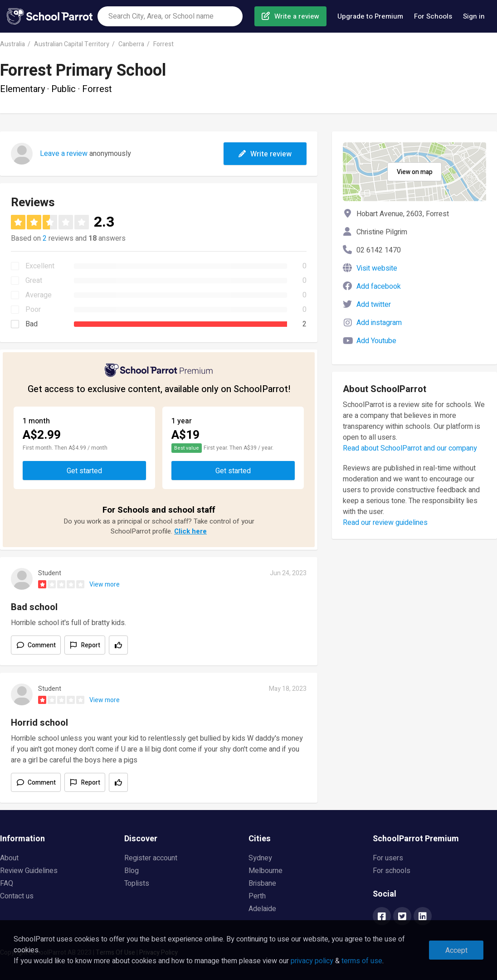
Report (91, 645)
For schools (392, 871)
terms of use (362, 961)
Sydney (260, 858)
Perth (257, 896)
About (9, 858)
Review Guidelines (29, 871)
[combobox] (170, 16)
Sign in (474, 16)
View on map (415, 172)
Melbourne (266, 871)
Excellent (40, 266)
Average (39, 295)
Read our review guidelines (385, 523)
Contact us (17, 896)
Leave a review (64, 154)
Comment (42, 645)
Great (34, 281)
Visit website (377, 268)
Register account (151, 858)
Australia (12, 44)
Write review (265, 154)
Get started (84, 471)
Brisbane (262, 883)
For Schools (433, 16)
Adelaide (262, 909)
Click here (190, 531)
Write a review (297, 16)
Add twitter (374, 305)
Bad (32, 324)
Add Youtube (376, 341)
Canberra (131, 44)
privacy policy (312, 961)
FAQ (7, 883)
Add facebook (379, 286)
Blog (132, 871)
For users (388, 858)
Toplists (137, 883)
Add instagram (379, 323)
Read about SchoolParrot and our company (410, 448)
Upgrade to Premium (370, 16)
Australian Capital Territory (72, 44)
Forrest (163, 44)
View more (105, 585)
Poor (33, 310)
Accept (456, 951)
